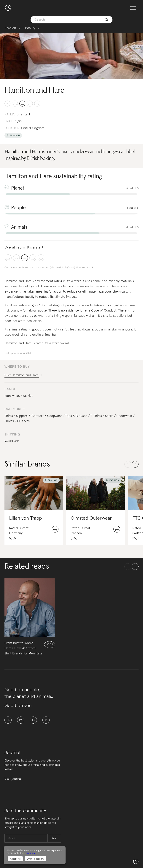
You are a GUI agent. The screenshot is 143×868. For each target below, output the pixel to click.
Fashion (10, 28)
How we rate (83, 268)
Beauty (30, 28)
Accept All (15, 859)
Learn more (29, 853)
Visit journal (13, 779)
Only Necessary (35, 859)
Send (54, 838)
